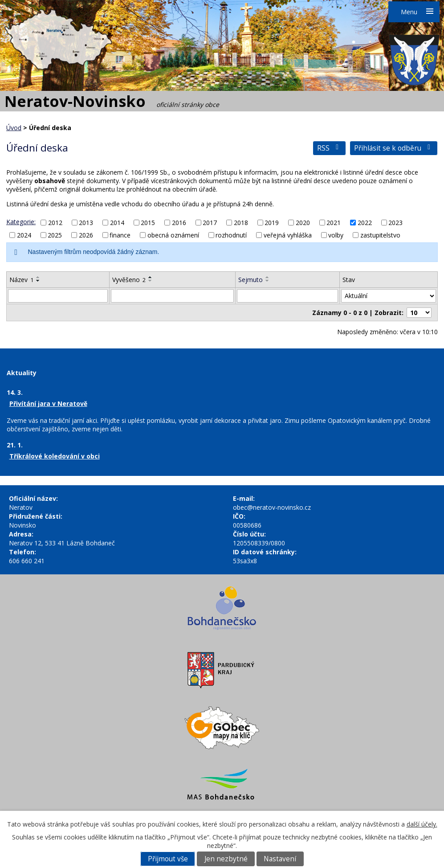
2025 (55, 235)
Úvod (14, 128)
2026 (86, 235)
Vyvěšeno (129, 280)
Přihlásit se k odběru (394, 148)
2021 (334, 223)
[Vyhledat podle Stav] (389, 296)
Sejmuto (251, 280)
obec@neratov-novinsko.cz (272, 507)
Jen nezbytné (226, 859)
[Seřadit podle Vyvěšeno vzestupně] (151, 277)
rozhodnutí (231, 235)
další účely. (422, 824)
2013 (86, 223)
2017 (210, 223)
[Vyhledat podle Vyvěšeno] (173, 296)
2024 (24, 235)
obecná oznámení (173, 235)
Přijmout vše (168, 859)
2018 (241, 223)
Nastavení (280, 859)
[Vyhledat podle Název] (58, 296)
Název (21, 280)
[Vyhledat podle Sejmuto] (287, 296)
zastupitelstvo (380, 235)
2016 (179, 223)
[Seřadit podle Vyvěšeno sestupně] (151, 281)
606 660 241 (27, 561)
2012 (55, 223)
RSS (329, 148)
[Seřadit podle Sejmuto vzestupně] (268, 277)
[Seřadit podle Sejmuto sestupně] (268, 281)
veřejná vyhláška (288, 235)
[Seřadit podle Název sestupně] (38, 281)
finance (120, 235)
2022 (365, 223)
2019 (272, 223)
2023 (395, 223)
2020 (303, 223)
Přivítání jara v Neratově (48, 403)
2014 (117, 223)
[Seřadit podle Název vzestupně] (38, 277)
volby (336, 235)
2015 (148, 223)
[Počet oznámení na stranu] (419, 313)
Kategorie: (21, 222)
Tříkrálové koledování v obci (55, 456)
